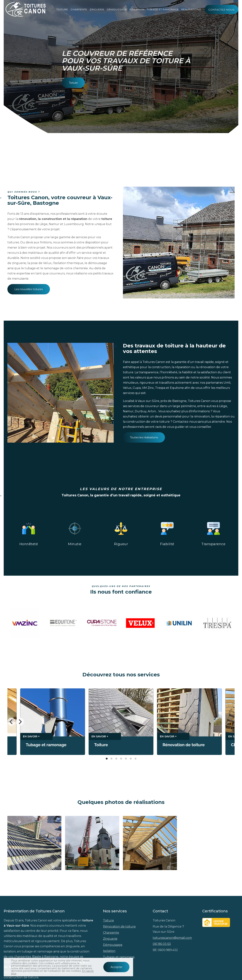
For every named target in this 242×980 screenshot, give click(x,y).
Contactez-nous (221, 9)
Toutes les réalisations (144, 437)
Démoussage (117, 9)
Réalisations (191, 9)
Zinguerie (97, 9)
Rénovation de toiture (119, 927)
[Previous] (11, 722)
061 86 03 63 (162, 944)
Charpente (79, 9)
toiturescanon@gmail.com (172, 938)
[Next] (20, 722)
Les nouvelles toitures (29, 289)
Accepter (116, 967)
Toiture (62, 9)
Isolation (137, 9)
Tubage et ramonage (163, 9)
